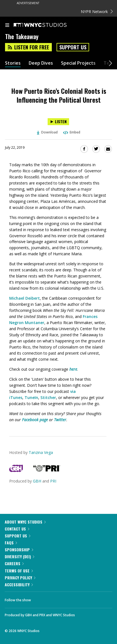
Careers (14, 563)
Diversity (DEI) (19, 556)
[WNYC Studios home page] (47, 25)
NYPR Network (97, 12)
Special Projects (78, 63)
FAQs (11, 543)
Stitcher (48, 397)
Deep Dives (41, 63)
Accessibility (19, 584)
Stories (13, 63)
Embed (71, 132)
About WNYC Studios (25, 522)
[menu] (7, 26)
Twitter (60, 420)
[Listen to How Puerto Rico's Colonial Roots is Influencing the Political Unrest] (58, 122)
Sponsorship (19, 550)
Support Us (73, 47)
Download (47, 132)
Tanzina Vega (41, 452)
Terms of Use (19, 571)
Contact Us (17, 529)
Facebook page (35, 420)
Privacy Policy (20, 578)
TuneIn (31, 397)
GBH (37, 481)
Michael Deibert (25, 298)
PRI (53, 481)
